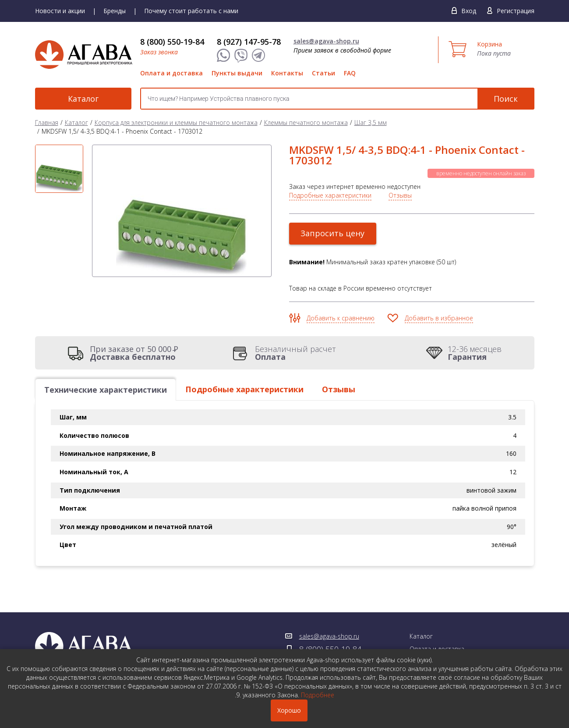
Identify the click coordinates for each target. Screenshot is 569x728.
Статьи (323, 73)
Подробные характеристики (330, 195)
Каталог (83, 99)
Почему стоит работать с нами (191, 11)
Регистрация (516, 11)
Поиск (506, 99)
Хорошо (289, 710)
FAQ (350, 73)
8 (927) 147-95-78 (249, 42)
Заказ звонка (159, 52)
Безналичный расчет (295, 353)
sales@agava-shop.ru (326, 41)
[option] (59, 169)
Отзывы (400, 195)
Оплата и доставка (171, 73)
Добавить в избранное (439, 318)
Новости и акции (60, 11)
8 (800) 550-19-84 (172, 42)
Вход (469, 11)
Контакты (287, 73)
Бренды (115, 11)
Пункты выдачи (237, 73)
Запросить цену (333, 233)
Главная (47, 123)
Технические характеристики (106, 390)
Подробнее (318, 695)
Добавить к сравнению (341, 318)
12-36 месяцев (475, 353)
